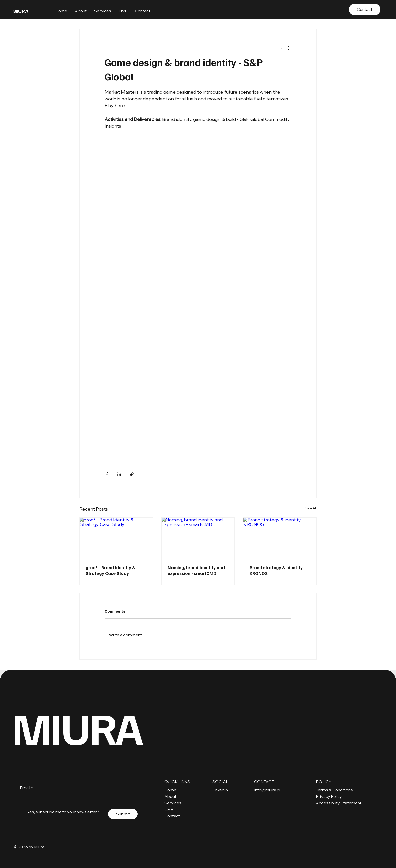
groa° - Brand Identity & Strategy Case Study (110, 570)
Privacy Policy (329, 796)
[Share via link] (132, 474)
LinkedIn (220, 790)
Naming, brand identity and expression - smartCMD (196, 570)
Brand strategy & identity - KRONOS (277, 570)
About (170, 796)
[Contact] (365, 9)
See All (311, 508)
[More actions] (288, 48)
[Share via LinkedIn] (119, 474)
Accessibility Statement (339, 803)
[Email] (77, 798)
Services (173, 803)
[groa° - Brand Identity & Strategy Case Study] (116, 538)
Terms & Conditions (334, 790)
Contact (172, 816)
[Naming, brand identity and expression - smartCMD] (198, 538)
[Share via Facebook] (107, 474)
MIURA (20, 11)
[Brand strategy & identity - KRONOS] (280, 538)
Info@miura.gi (267, 790)
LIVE (169, 809)
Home (170, 790)
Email (26, 788)
